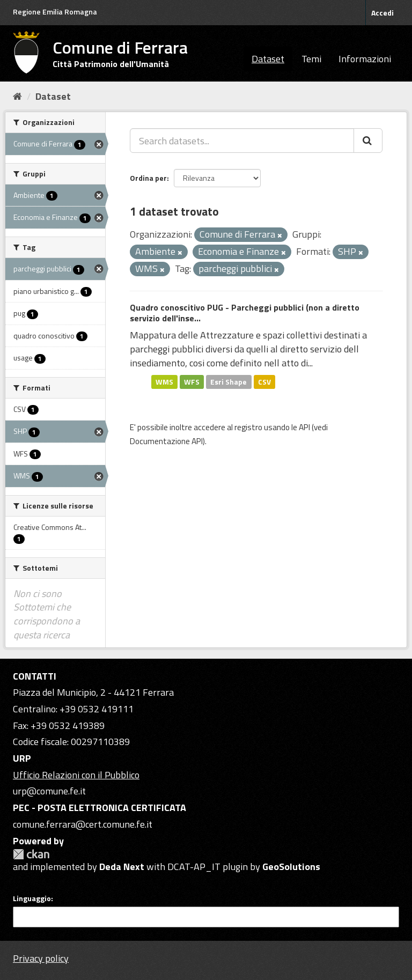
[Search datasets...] (242, 141)
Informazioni (365, 59)
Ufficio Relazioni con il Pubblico (76, 775)
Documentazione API (166, 441)
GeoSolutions (291, 867)
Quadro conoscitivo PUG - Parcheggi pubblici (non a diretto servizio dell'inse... (245, 313)
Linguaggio (32, 898)
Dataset (268, 59)
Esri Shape (229, 381)
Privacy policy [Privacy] (41, 958)
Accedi (382, 13)
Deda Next (122, 867)
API (304, 427)
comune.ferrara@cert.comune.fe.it (83, 824)
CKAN (31, 854)
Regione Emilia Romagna (55, 12)
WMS (164, 381)
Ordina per (148, 178)
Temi (311, 59)
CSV (264, 381)
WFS (192, 381)
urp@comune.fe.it (49, 791)
